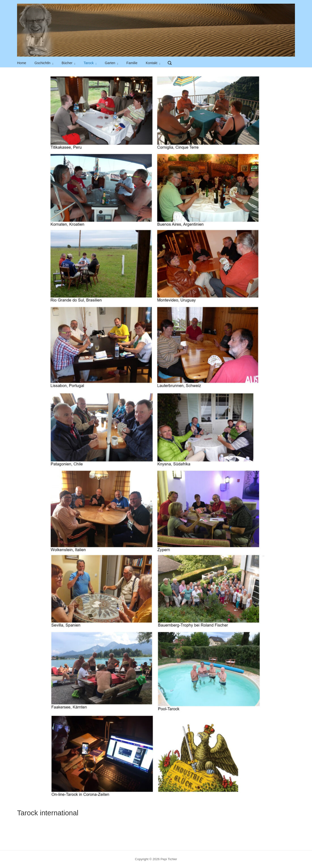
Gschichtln (43, 63)
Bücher (67, 63)
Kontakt (151, 63)
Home (22, 63)
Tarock (89, 63)
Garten (110, 63)
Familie (132, 63)
